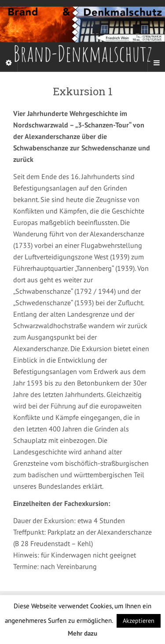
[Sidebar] (9, 63)
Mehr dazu (82, 633)
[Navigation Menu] (156, 63)
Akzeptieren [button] (139, 621)
